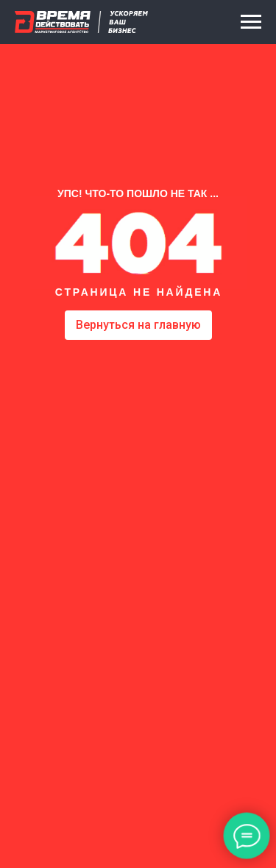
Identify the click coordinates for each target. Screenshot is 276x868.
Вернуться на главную (138, 325)
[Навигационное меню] (251, 22)
